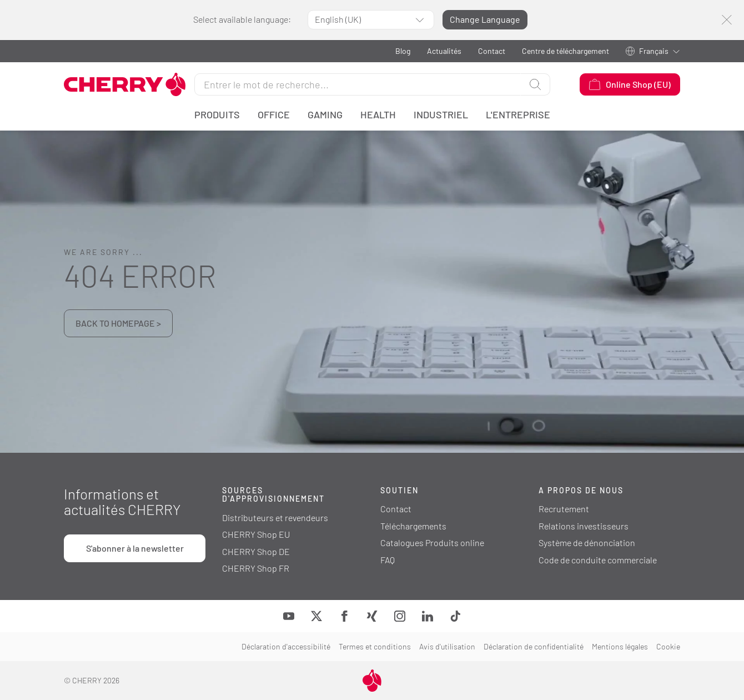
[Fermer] (727, 20)
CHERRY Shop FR (256, 568)
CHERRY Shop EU (256, 534)
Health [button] (378, 114)
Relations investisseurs (584, 526)
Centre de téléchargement (565, 51)
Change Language (485, 19)
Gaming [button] (325, 114)
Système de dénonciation (587, 542)
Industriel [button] (441, 114)
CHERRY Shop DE (256, 551)
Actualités (444, 51)
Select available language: (242, 19)
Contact (492, 51)
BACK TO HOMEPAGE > (118, 323)
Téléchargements (413, 526)
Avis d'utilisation (447, 646)
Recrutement (564, 509)
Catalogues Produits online (432, 542)
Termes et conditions (375, 646)
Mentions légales (620, 646)
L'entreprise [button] (518, 114)
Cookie (668, 646)
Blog (403, 51)
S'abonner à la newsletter (135, 548)
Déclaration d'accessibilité (286, 646)
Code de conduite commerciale (598, 560)
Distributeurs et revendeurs (275, 517)
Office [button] (274, 114)
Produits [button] (217, 114)
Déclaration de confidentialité (534, 646)
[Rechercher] (358, 84)
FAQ (388, 560)
